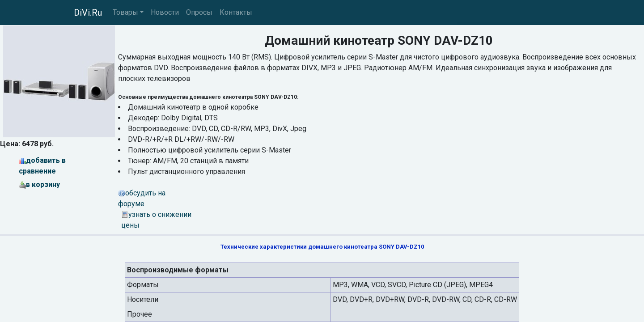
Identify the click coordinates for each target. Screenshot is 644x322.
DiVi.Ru (88, 13)
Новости (165, 12)
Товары (125, 12)
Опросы (199, 12)
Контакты (236, 12)
